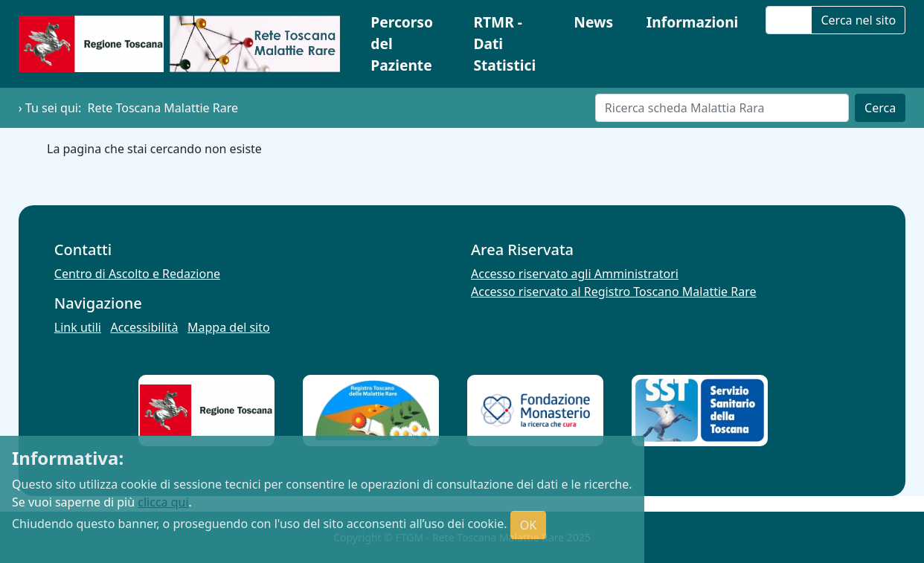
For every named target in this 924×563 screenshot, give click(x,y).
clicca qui (163, 502)
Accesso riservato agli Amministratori (575, 274)
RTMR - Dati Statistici (504, 44)
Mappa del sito (229, 327)
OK (528, 525)
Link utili (78, 327)
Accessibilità (144, 327)
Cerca (880, 108)
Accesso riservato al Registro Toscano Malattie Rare (614, 292)
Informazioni (693, 22)
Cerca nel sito (858, 20)
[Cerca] (722, 108)
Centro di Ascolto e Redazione (137, 274)
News (593, 22)
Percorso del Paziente (402, 44)
